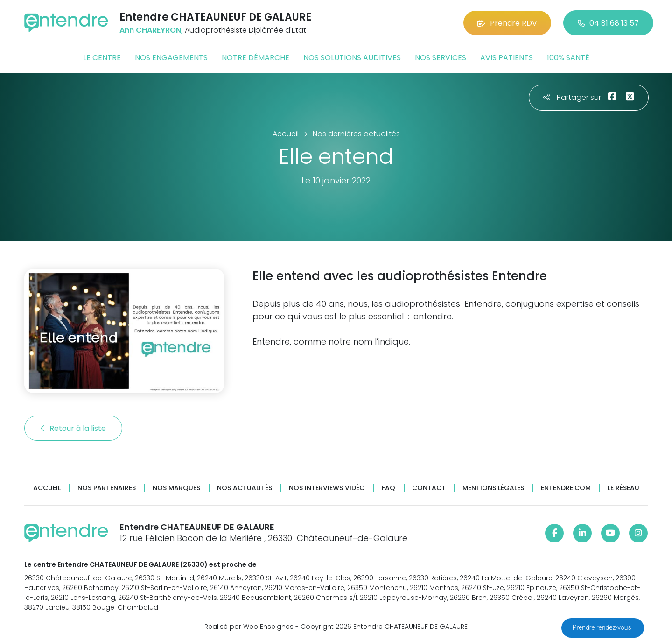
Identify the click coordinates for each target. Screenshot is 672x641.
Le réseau (623, 488)
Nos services (441, 58)
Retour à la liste (73, 428)
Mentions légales (493, 488)
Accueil (47, 488)
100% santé (568, 58)
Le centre (102, 58)
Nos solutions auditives (352, 58)
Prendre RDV (507, 23)
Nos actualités (245, 488)
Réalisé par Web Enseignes (249, 627)
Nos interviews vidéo (327, 488)
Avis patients (507, 58)
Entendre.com (566, 488)
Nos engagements (171, 58)
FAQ (388, 488)
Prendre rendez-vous (603, 627)
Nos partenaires (107, 488)
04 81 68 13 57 (608, 23)
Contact (429, 488)
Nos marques (176, 488)
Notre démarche (255, 58)
